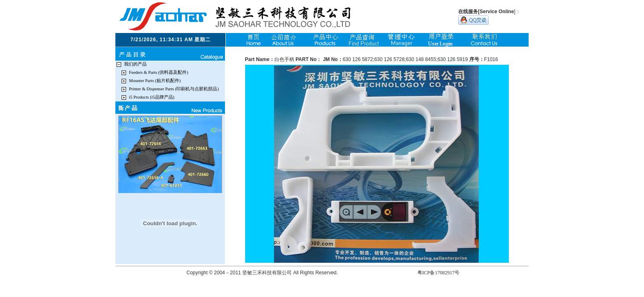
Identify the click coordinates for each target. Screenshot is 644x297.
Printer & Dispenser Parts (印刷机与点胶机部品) (174, 89)
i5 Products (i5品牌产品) (152, 97)
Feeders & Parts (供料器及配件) (159, 72)
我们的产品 (135, 64)
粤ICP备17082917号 (439, 273)
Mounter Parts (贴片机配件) (155, 81)
